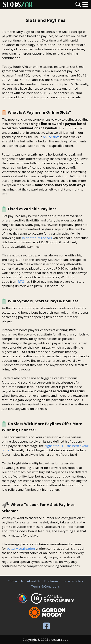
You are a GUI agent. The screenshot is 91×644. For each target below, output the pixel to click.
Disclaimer (52, 581)
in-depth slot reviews (37, 238)
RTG (21, 281)
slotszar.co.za (59, 640)
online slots (51, 137)
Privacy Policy (73, 581)
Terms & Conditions (45, 586)
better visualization (21, 548)
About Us (34, 581)
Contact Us (16, 581)
